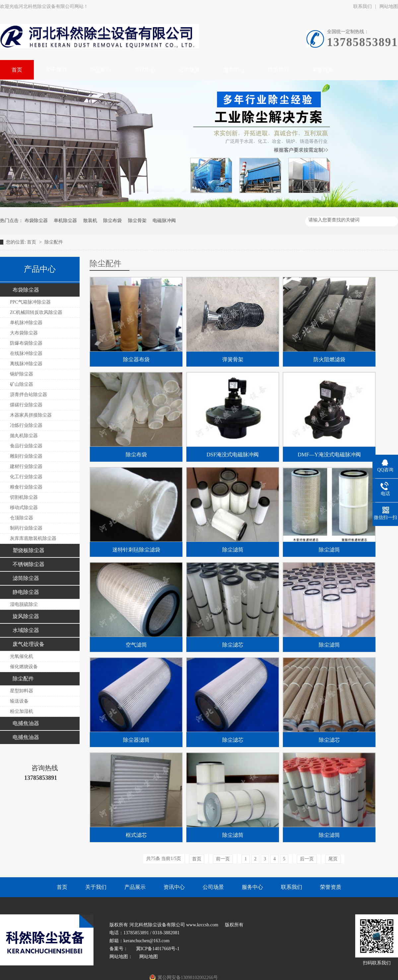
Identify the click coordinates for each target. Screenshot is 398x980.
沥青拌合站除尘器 (29, 395)
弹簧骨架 (233, 359)
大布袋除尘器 (24, 333)
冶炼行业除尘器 (26, 425)
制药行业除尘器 (26, 528)
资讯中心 (174, 887)
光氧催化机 (22, 656)
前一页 (223, 859)
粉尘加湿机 (22, 711)
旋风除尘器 (26, 616)
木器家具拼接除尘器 (31, 415)
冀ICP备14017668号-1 (157, 949)
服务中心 (252, 887)
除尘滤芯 (233, 645)
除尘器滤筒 (136, 740)
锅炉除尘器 (22, 374)
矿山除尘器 (22, 384)
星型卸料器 (22, 691)
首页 (32, 242)
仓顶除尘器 (22, 518)
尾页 (333, 859)
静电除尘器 (26, 592)
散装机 (90, 221)
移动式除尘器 (24, 508)
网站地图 (149, 957)
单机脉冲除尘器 (26, 323)
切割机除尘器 (24, 497)
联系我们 (363, 6)
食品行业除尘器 (26, 446)
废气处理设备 (29, 644)
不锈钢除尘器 (29, 564)
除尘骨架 (137, 221)
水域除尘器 (26, 630)
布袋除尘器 (36, 221)
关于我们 (96, 887)
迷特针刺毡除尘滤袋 (136, 550)
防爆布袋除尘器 (26, 343)
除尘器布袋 (136, 359)
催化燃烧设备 (24, 667)
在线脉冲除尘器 (26, 353)
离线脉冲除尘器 (26, 364)
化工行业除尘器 (26, 477)
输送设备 (19, 701)
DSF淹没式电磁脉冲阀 (233, 455)
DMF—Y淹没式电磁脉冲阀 (329, 455)
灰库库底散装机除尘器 (33, 538)
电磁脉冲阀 (164, 221)
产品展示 (135, 887)
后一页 (307, 859)
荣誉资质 (331, 887)
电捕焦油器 (26, 723)
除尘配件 (54, 242)
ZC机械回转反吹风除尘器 (36, 312)
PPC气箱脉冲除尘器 (30, 302)
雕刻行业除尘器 (26, 456)
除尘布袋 (112, 221)
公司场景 (213, 887)
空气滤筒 (136, 645)
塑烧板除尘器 (29, 550)
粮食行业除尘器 (26, 487)
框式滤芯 (136, 835)
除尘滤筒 (233, 550)
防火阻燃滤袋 (329, 359)
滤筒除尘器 (26, 578)
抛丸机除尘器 (24, 436)
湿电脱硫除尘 (24, 604)
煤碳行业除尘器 (26, 405)
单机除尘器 (65, 221)
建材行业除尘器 (26, 466)
